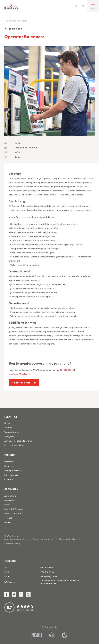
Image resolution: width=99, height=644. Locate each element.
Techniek (8, 518)
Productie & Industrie (14, 513)
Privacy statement (41, 539)
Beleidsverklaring (12, 543)
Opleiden (9, 479)
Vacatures (9, 427)
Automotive (9, 500)
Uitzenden (9, 461)
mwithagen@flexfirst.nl (19, 374)
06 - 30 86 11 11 (47, 567)
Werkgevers (10, 436)
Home (7, 423)
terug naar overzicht (17, 21)
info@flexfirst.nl (47, 572)
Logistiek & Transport (14, 509)
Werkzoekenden (12, 432)
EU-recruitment (11, 475)
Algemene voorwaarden (15, 539)
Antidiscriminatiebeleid (66, 539)
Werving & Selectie (13, 470)
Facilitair (8, 522)
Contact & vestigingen (14, 445)
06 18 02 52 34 (66, 370)
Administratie (10, 496)
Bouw (7, 505)
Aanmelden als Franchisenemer (18, 441)
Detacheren (10, 466)
